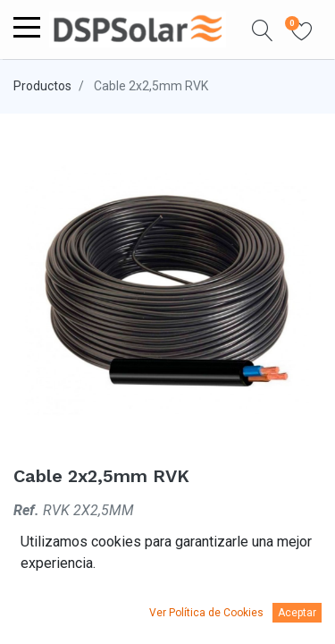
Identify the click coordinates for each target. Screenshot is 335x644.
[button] (263, 30)
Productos (42, 86)
